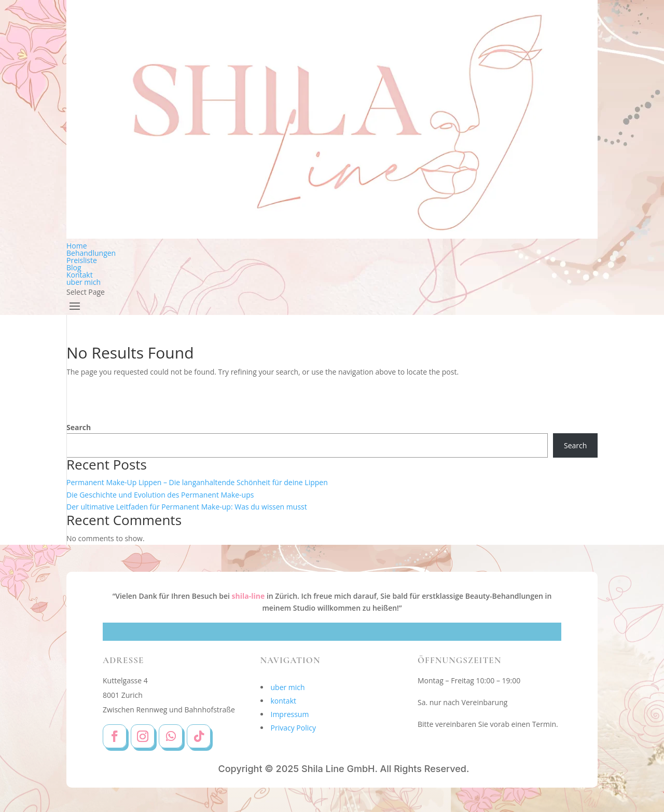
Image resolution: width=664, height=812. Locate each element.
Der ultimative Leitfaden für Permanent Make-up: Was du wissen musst (187, 507)
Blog (74, 267)
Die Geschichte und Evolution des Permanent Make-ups (160, 495)
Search (79, 427)
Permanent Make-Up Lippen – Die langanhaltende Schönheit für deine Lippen (197, 482)
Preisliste (82, 260)
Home (77, 246)
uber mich (84, 282)
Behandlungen (91, 253)
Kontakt (80, 275)
